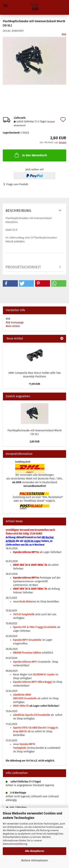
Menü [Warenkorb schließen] (6, 6)
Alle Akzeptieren (35, 851)
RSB (64, 35)
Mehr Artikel (13, 326)
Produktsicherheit (23, 267)
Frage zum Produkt (17, 184)
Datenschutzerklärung (15, 844)
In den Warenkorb (30, 155)
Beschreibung (18, 211)
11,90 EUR (34, 384)
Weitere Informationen (34, 860)
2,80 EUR (35, 442)
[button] (10, 283)
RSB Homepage (15, 323)
